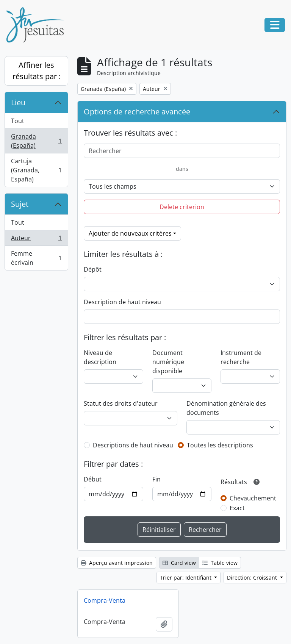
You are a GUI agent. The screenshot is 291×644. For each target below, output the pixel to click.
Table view (220, 563)
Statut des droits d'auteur (121, 403)
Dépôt (93, 269)
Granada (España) (36, 141)
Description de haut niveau (122, 302)
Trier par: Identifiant (186, 578)
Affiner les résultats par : (37, 71)
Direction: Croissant (253, 578)
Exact (237, 508)
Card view (179, 563)
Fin (156, 479)
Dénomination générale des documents (226, 408)
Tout (18, 121)
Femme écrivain (36, 258)
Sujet (20, 204)
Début (93, 479)
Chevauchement (253, 498)
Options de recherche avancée (137, 112)
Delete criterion (182, 207)
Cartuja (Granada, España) (36, 170)
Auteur (36, 240)
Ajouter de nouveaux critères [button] (130, 233)
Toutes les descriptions (220, 445)
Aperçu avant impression (117, 563)
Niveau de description (100, 357)
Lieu (18, 102)
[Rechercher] (182, 151)
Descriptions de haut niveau (133, 445)
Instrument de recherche (241, 357)
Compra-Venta (105, 600)
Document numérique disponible (168, 362)
